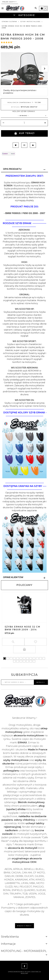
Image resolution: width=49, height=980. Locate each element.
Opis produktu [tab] (12, 169)
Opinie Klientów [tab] (13, 577)
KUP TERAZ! (24, 133)
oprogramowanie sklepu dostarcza (24, 972)
